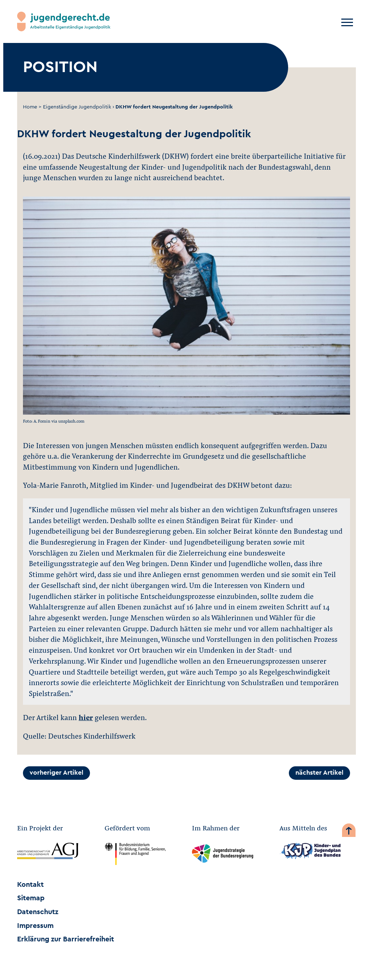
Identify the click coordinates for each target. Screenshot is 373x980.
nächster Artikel (319, 773)
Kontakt (30, 885)
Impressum (35, 926)
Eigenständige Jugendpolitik (77, 107)
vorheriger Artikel (56, 773)
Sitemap (31, 898)
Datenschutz (38, 912)
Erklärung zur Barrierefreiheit (66, 939)
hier (86, 717)
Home (30, 107)
